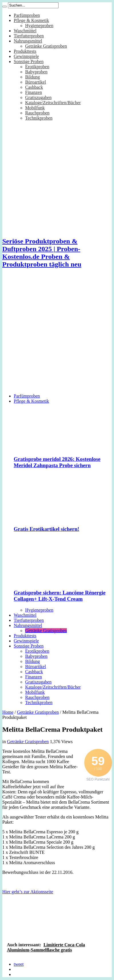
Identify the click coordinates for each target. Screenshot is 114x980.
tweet (19, 964)
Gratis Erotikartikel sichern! (46, 529)
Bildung (33, 77)
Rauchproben (37, 113)
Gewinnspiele (26, 56)
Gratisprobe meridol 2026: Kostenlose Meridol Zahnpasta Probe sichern (57, 462)
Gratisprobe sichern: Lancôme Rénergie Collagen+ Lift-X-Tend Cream (60, 596)
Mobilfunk (35, 108)
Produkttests (25, 51)
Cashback (34, 87)
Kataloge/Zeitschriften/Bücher (53, 103)
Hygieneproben (39, 26)
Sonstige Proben (29, 61)
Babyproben (36, 72)
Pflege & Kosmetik (31, 20)
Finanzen (34, 92)
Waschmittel (25, 31)
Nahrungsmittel (28, 41)
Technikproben (39, 118)
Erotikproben (37, 67)
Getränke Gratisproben (46, 46)
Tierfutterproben (29, 36)
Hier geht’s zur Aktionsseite (28, 892)
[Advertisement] (54, 335)
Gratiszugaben (38, 97)
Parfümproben (27, 15)
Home (8, 712)
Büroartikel (36, 82)
